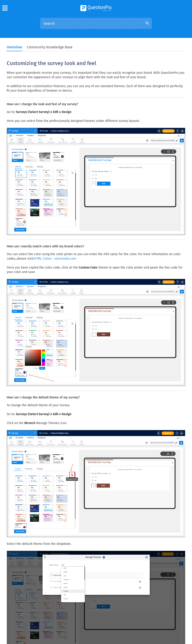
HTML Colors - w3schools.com (55, 259)
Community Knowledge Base (50, 47)
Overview (14, 47)
